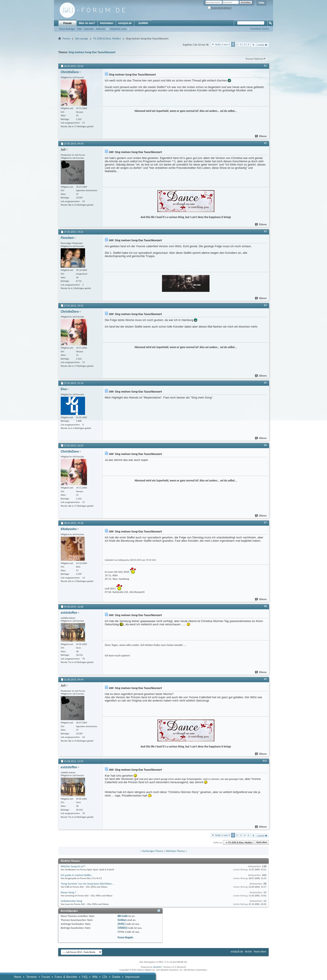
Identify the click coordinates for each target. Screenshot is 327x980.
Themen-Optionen (254, 59)
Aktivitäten (107, 23)
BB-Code (123, 916)
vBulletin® (158, 967)
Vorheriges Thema (153, 851)
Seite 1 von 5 (222, 44)
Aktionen (101, 29)
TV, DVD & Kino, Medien (107, 38)
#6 (265, 445)
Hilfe (261, 3)
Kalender (89, 29)
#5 (265, 383)
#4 (265, 305)
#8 (265, 606)
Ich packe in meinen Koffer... (77, 875)
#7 (265, 523)
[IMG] (121, 924)
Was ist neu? (87, 23)
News (18, 977)
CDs (105, 977)
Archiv (248, 951)
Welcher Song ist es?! (73, 866)
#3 (265, 231)
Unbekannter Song (71, 901)
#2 (265, 143)
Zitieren (261, 136)
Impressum (132, 977)
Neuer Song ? (68, 892)
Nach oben (262, 843)
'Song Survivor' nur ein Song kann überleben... (87, 884)
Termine (31, 977)
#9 (265, 679)
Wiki (95, 977)
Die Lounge (82, 38)
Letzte (262, 45)
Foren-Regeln (125, 937)
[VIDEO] (122, 928)
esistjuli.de (125, 23)
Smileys (122, 920)
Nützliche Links (118, 29)
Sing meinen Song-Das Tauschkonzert (92, 52)
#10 (265, 761)
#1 (265, 66)
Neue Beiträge (67, 29)
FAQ (85, 977)
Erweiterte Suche (259, 29)
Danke (116, 977)
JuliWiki (143, 23)
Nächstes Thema (175, 851)
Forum (67, 23)
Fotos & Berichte (66, 977)
